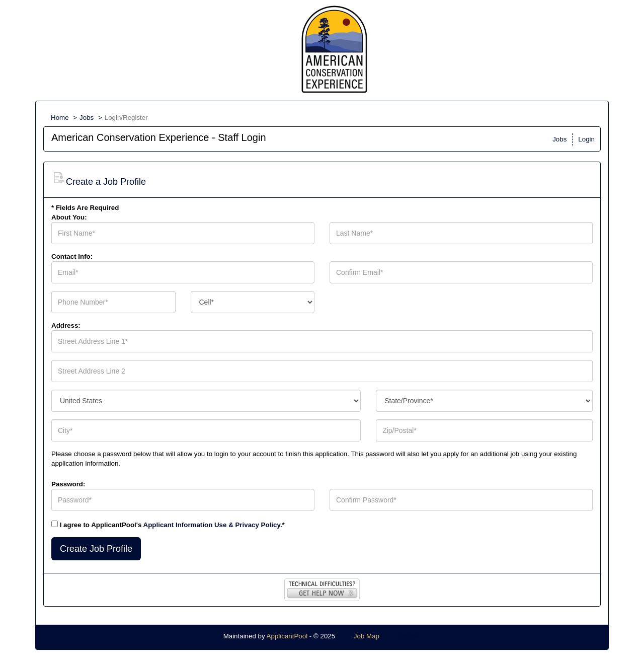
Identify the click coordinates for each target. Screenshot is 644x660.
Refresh (409, 636)
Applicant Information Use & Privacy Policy (212, 525)
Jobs (87, 118)
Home (60, 118)
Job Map (367, 636)
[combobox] (253, 302)
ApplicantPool (287, 636)
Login (586, 139)
